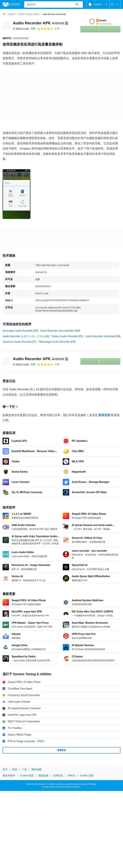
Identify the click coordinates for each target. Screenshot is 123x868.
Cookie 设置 (87, 776)
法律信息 (58, 776)
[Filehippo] (11, 4)
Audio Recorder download (100, 336)
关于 (5, 769)
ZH (115, 4)
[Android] (11, 14)
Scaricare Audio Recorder (17, 342)
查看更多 (61, 750)
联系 (15, 769)
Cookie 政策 (27, 776)
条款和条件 (9, 776)
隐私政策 (43, 776)
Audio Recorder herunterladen (57, 331)
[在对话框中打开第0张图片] (16, 194)
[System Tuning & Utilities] (29, 14)
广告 (24, 769)
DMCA (72, 776)
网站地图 (37, 769)
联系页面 (104, 415)
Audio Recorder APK (41, 23)
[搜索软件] (77, 4)
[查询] (54, 4)
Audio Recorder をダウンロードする (23, 336)
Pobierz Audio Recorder (65, 336)
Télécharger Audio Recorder (54, 342)
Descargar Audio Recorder (18, 331)
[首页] (4, 14)
